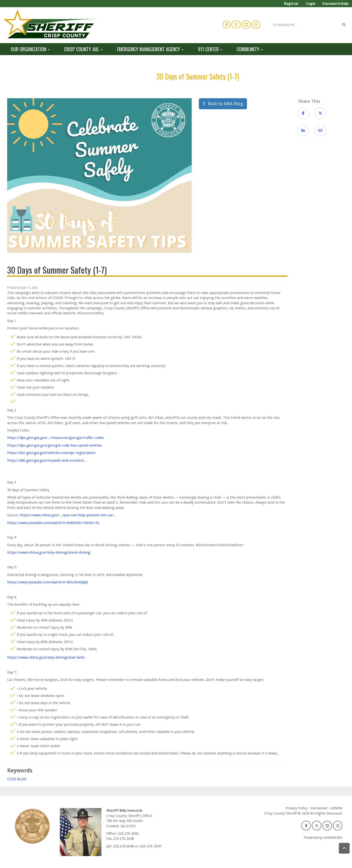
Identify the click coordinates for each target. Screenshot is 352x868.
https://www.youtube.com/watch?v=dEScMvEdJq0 (47, 582)
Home (18, 76)
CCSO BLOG (17, 779)
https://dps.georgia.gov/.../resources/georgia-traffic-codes (56, 438)
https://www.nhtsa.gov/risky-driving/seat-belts (46, 657)
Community (250, 49)
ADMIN (336, 808)
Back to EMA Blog (223, 104)
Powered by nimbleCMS (323, 838)
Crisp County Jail (83, 49)
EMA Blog (137, 76)
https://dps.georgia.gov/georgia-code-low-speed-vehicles (55, 445)
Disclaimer (319, 808)
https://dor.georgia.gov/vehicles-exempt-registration (51, 453)
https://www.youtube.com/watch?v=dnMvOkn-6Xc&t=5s (53, 523)
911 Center (210, 49)
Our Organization (30, 49)
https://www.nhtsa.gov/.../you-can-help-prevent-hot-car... (68, 515)
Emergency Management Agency (150, 49)
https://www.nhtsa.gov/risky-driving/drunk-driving (49, 552)
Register (291, 4)
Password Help (335, 4)
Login (311, 4)
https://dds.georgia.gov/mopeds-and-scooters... (47, 460)
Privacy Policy (296, 808)
